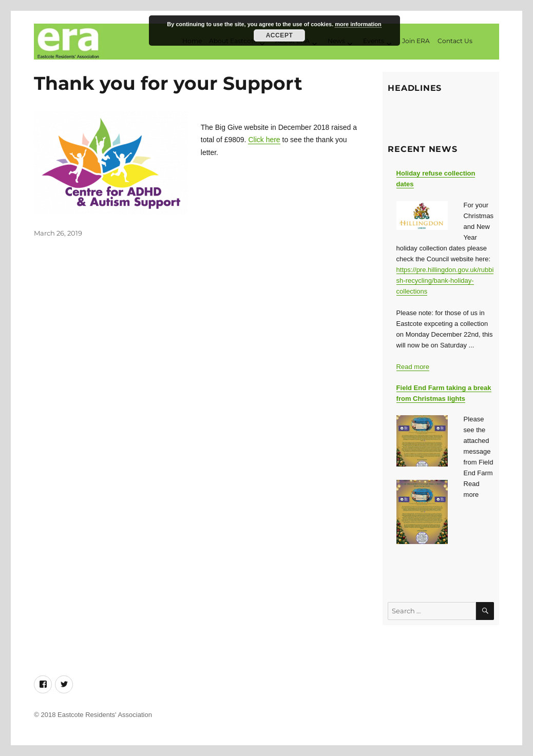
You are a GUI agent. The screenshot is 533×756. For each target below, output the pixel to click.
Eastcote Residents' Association (105, 715)
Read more (413, 367)
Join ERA (416, 41)
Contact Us (455, 41)
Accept (280, 35)
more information (358, 24)
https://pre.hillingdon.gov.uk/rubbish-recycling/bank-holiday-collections (445, 280)
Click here (264, 140)
